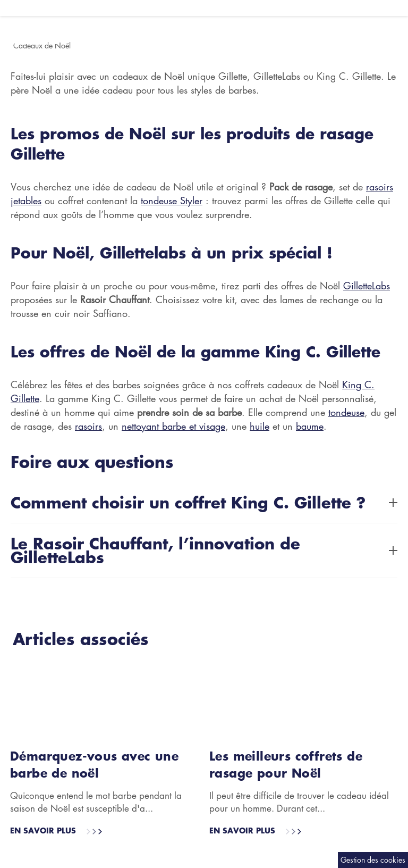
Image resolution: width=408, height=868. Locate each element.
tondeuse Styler (172, 201)
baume (310, 426)
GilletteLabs (367, 286)
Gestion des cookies (373, 859)
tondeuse (346, 412)
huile (260, 426)
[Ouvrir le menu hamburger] (5, 8)
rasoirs (88, 426)
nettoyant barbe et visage (173, 426)
